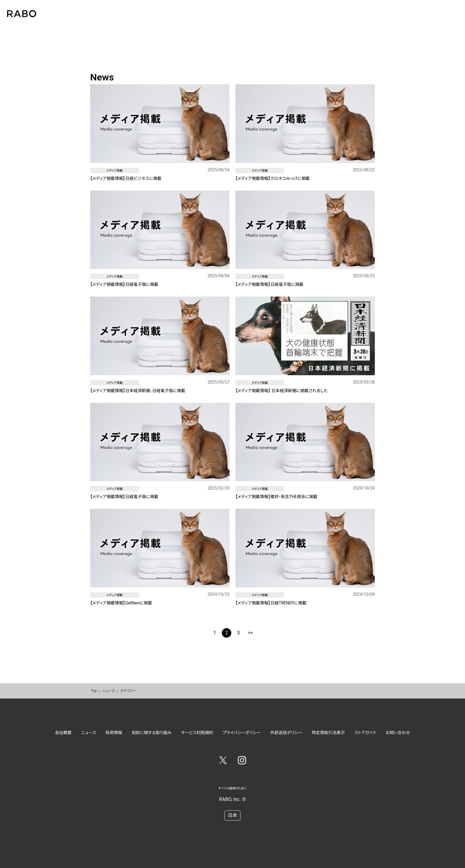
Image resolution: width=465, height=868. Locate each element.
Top (94, 691)
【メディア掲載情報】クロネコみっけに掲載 (273, 178)
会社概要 (63, 733)
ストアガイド (365, 733)
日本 (232, 815)
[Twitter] (223, 761)
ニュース (108, 691)
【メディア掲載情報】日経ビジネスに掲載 (126, 178)
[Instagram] (242, 761)
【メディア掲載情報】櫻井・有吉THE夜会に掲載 (277, 497)
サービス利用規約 (197, 733)
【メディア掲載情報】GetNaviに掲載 (121, 603)
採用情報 (114, 733)
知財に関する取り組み (152, 733)
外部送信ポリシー (286, 733)
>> (250, 633)
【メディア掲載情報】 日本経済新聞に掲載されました (282, 391)
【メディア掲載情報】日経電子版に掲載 (124, 284)
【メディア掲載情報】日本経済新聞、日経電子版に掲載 (138, 391)
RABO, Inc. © (232, 799)
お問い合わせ (398, 733)
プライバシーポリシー (242, 733)
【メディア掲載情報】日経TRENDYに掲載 (271, 603)
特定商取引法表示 (328, 733)
